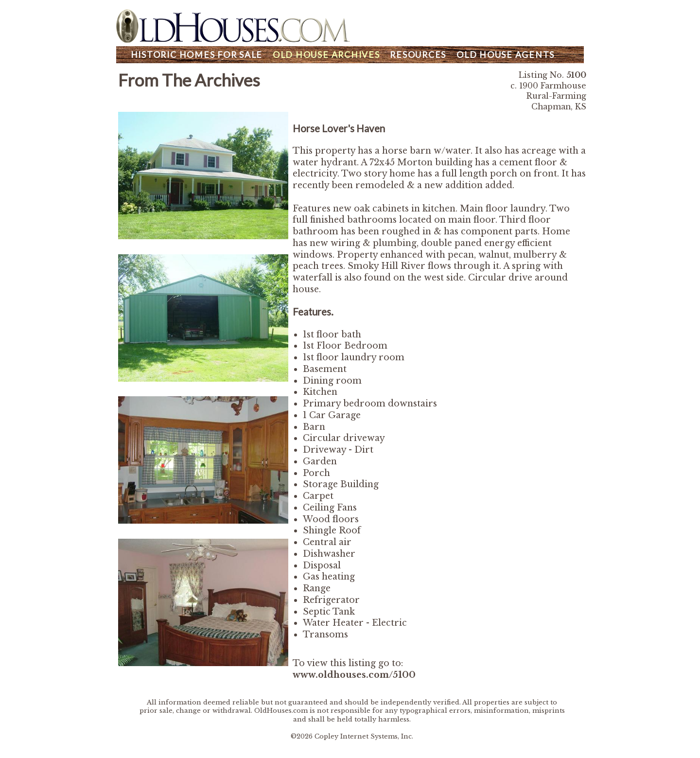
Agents (506, 55)
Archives (326, 55)
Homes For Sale (197, 55)
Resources (418, 55)
